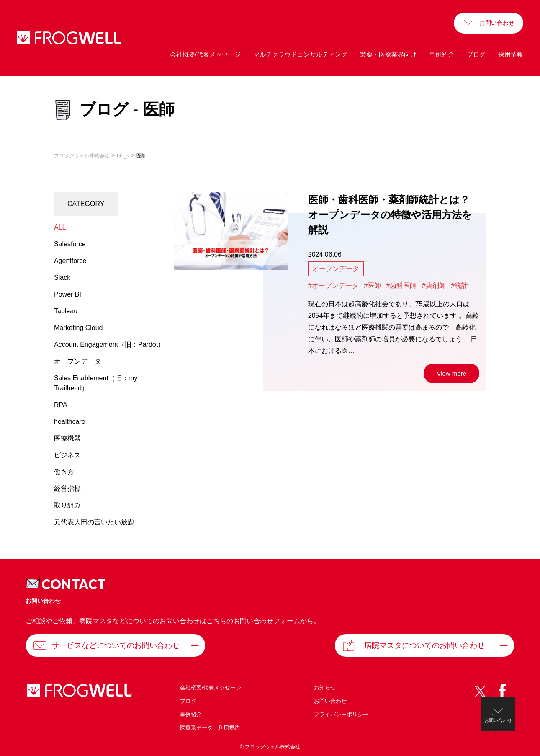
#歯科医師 (402, 285)
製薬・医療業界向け (388, 54)
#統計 (459, 285)
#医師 (372, 285)
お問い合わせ (497, 23)
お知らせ (325, 688)
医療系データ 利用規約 (210, 728)
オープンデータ (336, 269)
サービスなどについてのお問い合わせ (116, 645)
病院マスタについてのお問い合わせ (424, 645)
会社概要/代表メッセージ (205, 54)
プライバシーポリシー (341, 714)
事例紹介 (442, 54)
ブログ (476, 54)
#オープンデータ (333, 285)
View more (451, 373)
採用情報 (511, 54)
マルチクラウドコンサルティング (300, 54)
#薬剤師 (434, 285)
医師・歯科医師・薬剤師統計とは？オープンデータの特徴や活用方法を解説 (390, 215)
